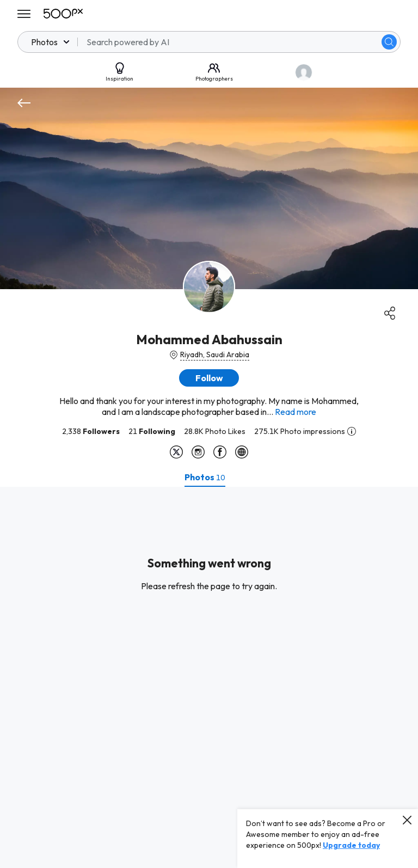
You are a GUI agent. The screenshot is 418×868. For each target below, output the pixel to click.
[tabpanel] (209, 677)
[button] (209, 378)
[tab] (205, 477)
